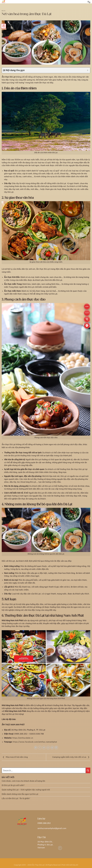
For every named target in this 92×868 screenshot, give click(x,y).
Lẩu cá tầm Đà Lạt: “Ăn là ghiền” (16, 798)
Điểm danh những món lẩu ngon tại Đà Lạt (20, 794)
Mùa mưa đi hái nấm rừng (15, 757)
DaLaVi (75, 865)
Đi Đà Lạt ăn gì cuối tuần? (13, 785)
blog (4, 11)
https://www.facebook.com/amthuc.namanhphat (35, 742)
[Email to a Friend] (48, 748)
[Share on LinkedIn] (56, 748)
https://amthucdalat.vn (23, 738)
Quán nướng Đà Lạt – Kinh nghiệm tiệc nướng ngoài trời (26, 790)
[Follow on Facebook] (60, 848)
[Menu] (89, 2)
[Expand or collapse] (88, 70)
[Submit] (88, 770)
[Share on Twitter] (44, 748)
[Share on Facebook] (40, 748)
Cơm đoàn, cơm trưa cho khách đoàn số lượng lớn (23, 781)
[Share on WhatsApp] (36, 748)
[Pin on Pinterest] (52, 748)
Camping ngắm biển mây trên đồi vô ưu (71, 757)
